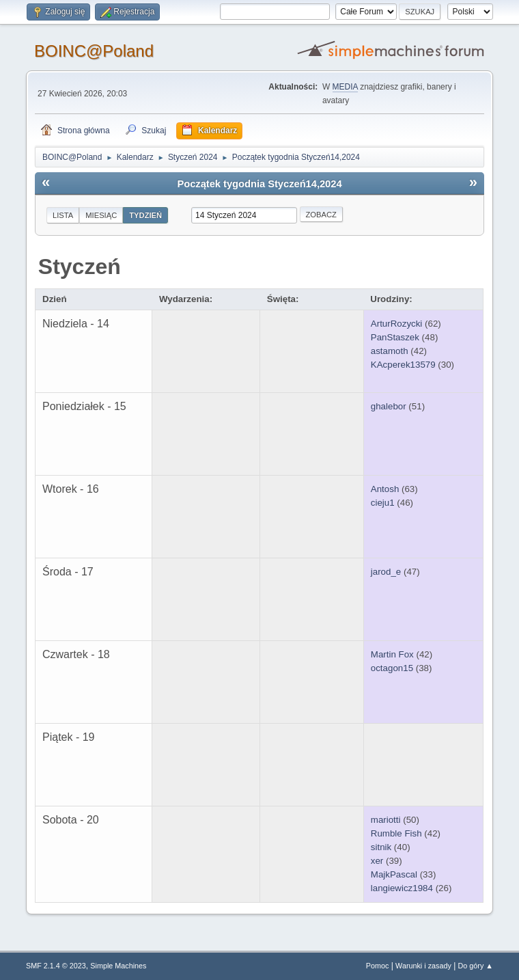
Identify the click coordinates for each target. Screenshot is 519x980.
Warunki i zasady (423, 966)
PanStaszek (395, 337)
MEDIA (345, 87)
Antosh (385, 489)
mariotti (386, 820)
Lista (63, 215)
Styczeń (80, 267)
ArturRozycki (397, 324)
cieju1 (383, 503)
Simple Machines (118, 966)
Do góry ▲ (476, 966)
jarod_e (386, 572)
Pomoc (378, 966)
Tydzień (145, 215)
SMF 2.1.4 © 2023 (56, 966)
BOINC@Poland (94, 51)
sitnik (381, 847)
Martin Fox (392, 654)
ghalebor (389, 406)
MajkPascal (394, 874)
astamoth (390, 351)
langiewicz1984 (402, 888)
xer (377, 861)
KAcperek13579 (403, 365)
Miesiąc (101, 215)
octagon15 (392, 668)
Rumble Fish (396, 833)
